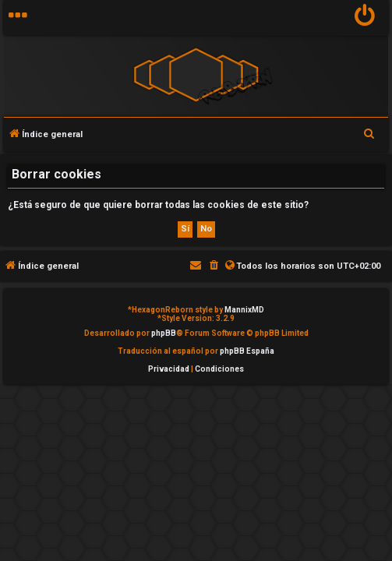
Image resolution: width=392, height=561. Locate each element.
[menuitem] (365, 18)
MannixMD (244, 310)
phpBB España (247, 351)
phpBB (164, 333)
